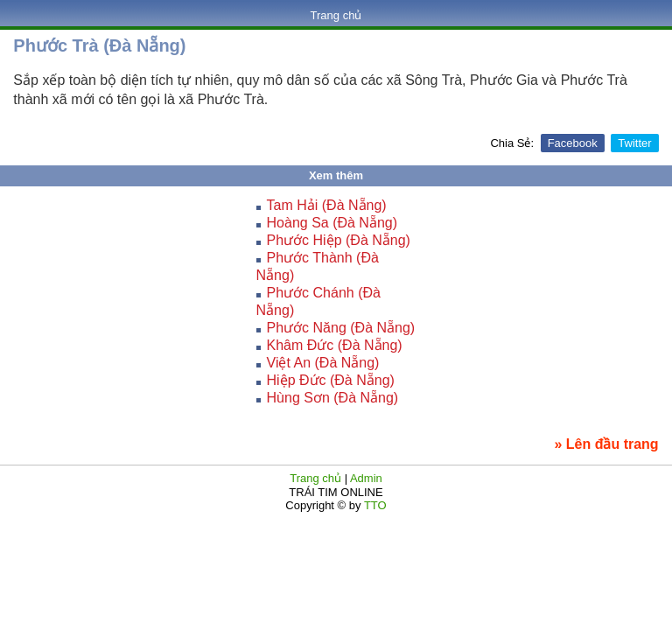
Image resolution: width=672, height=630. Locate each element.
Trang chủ (336, 15)
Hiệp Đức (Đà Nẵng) (331, 380)
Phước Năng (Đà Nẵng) (341, 328)
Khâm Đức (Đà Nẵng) (335, 345)
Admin (366, 478)
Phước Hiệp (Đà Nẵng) (339, 240)
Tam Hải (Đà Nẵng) (327, 205)
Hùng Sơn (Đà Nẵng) (333, 398)
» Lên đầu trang (606, 444)
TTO (374, 505)
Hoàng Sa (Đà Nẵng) (332, 223)
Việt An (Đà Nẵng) (323, 363)
